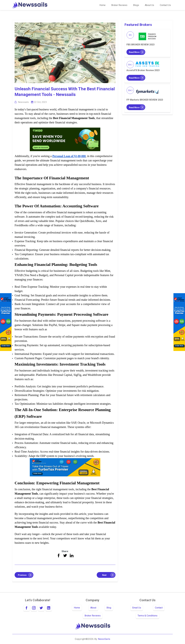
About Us (149, 5)
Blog (109, 608)
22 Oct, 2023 (40, 102)
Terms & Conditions (147, 616)
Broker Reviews (119, 5)
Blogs (136, 5)
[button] (24, 575)
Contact (159, 608)
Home (102, 5)
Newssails (23, 102)
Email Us (137, 608)
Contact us (165, 5)
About (93, 608)
